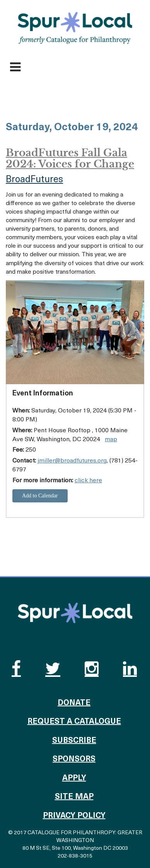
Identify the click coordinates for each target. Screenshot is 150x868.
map (111, 440)
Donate (74, 703)
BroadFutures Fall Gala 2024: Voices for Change (70, 158)
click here (88, 481)
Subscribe (74, 741)
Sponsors (74, 759)
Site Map (74, 797)
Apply (74, 778)
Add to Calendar (40, 496)
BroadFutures (34, 180)
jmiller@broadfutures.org (72, 461)
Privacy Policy (74, 816)
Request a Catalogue (74, 722)
